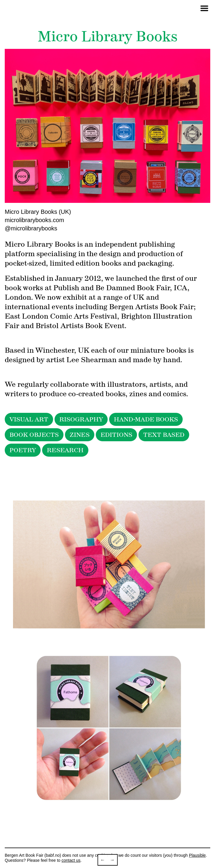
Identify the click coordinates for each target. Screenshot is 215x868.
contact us (71, 860)
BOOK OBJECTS (34, 435)
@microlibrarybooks (31, 228)
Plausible (197, 855)
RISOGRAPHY (81, 419)
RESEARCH (65, 450)
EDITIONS (116, 435)
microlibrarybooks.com (34, 220)
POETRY (23, 450)
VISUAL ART (29, 419)
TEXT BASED (164, 435)
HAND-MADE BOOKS (146, 419)
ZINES (80, 435)
